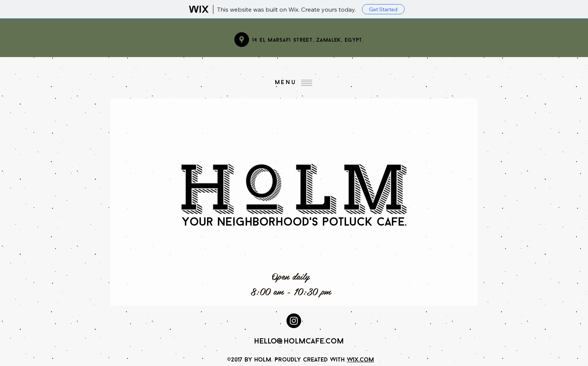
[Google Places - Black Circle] (242, 40)
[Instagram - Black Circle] (294, 321)
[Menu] (294, 83)
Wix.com (360, 360)
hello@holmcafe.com (299, 342)
